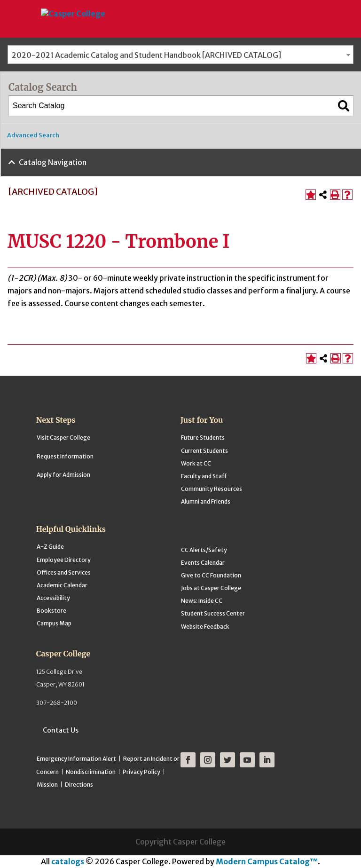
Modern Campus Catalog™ (267, 861)
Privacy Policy (141, 772)
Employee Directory (64, 560)
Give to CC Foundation (211, 575)
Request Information (65, 456)
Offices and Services (64, 572)
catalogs (68, 861)
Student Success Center (213, 613)
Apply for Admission (63, 475)
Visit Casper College (63, 438)
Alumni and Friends (206, 501)
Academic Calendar (62, 585)
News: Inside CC (202, 601)
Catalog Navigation (53, 162)
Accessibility (53, 598)
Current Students (204, 451)
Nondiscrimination (91, 772)
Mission (47, 785)
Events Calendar (203, 563)
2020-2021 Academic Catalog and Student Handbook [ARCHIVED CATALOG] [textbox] (146, 55)
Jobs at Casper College (211, 588)
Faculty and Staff (204, 476)
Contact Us (61, 730)
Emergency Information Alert (76, 759)
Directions (79, 785)
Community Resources (212, 489)
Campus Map (54, 623)
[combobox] (180, 55)
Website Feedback (205, 627)
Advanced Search (33, 135)
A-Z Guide (50, 547)
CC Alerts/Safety (204, 550)
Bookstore (51, 611)
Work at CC (196, 463)
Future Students (203, 438)
